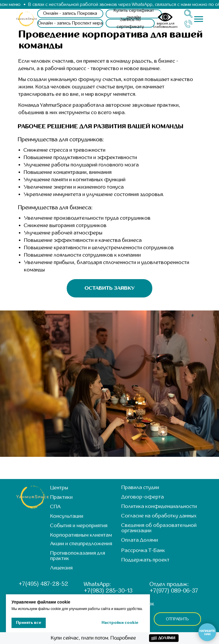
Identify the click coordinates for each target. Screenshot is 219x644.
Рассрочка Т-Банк (143, 550)
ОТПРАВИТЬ (178, 619)
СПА (55, 507)
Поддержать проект (145, 560)
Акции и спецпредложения (81, 544)
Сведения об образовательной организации (159, 528)
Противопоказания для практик (78, 556)
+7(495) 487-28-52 (43, 584)
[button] (130, 23)
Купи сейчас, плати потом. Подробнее (93, 638)
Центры (59, 488)
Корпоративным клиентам (81, 535)
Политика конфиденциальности (159, 506)
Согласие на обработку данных (159, 516)
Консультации (67, 516)
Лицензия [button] (61, 568)
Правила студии (140, 487)
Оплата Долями (140, 540)
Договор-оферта (143, 497)
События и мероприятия (79, 526)
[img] (27, 19)
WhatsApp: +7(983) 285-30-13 (108, 587)
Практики (61, 497)
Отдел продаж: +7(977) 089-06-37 (174, 587)
